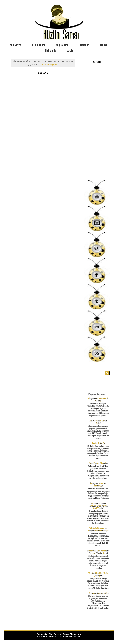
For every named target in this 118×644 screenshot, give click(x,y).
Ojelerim (84, 45)
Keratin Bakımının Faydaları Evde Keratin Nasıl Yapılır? (98, 506)
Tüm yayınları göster (48, 64)
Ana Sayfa (15, 45)
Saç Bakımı (62, 45)
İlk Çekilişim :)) (98, 443)
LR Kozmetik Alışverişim (98, 593)
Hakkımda (51, 50)
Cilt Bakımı (39, 45)
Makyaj (104, 45)
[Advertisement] (97, 133)
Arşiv (70, 50)
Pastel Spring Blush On (98, 463)
